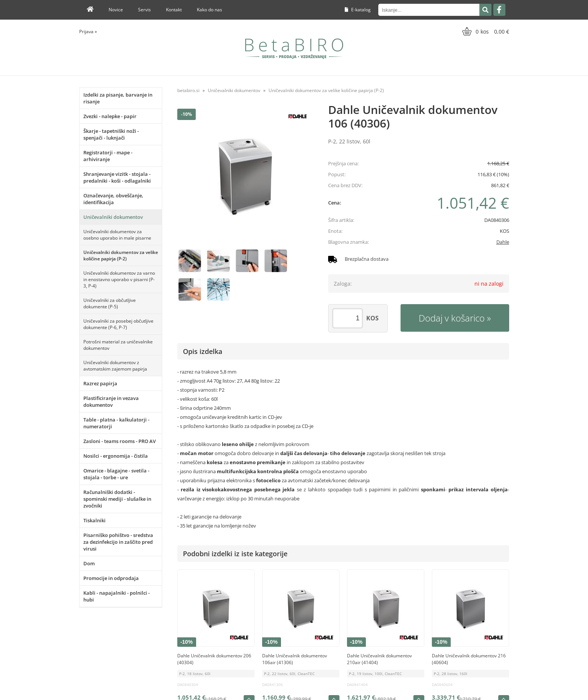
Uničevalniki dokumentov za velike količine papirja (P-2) (121, 255)
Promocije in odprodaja (111, 578)
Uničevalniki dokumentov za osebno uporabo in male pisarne (117, 235)
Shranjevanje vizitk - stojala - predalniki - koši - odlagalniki (117, 177)
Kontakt (174, 10)
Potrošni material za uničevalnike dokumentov (118, 345)
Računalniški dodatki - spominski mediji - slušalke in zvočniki (117, 499)
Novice (116, 10)
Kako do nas (210, 10)
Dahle (503, 242)
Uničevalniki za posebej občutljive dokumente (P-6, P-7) (118, 324)
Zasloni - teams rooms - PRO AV (120, 441)
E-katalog (358, 10)
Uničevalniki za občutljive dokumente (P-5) (110, 303)
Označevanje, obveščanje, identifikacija (113, 199)
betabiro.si (188, 90)
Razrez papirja (100, 383)
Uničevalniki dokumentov (113, 217)
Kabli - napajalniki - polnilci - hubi (117, 596)
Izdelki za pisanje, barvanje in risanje (118, 98)
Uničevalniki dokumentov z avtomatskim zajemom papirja (115, 366)
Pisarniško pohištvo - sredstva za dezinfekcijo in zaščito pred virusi (118, 542)
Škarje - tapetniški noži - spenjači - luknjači (111, 134)
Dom (89, 563)
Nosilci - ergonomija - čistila (116, 456)
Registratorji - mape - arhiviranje (108, 156)
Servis (144, 10)
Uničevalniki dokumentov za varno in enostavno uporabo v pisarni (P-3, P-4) (119, 279)
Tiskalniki (94, 520)
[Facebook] (499, 10)
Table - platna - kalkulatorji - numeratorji (116, 423)
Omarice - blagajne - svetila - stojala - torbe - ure (116, 474)
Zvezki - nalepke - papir (110, 116)
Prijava (88, 32)
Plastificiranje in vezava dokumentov (111, 402)
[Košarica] (485, 31)
